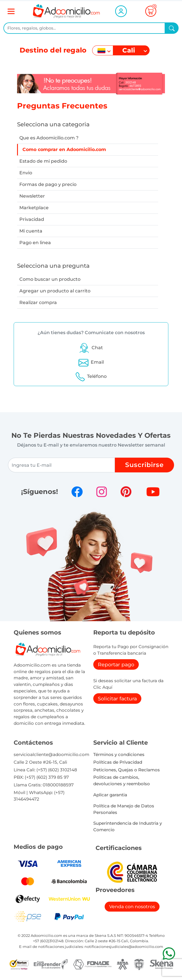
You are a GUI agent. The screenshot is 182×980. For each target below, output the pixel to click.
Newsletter (32, 196)
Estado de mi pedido (43, 161)
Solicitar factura (117, 699)
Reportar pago (116, 664)
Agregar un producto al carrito (55, 291)
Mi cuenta (31, 231)
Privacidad (32, 219)
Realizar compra (38, 302)
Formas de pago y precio (48, 184)
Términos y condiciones (119, 754)
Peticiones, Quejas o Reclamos (127, 770)
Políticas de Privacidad (118, 762)
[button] (91, 348)
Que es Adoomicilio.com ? (49, 138)
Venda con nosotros (132, 907)
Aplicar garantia (110, 795)
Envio (26, 173)
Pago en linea (35, 243)
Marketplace (34, 208)
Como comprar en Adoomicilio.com (64, 149)
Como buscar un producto (50, 279)
